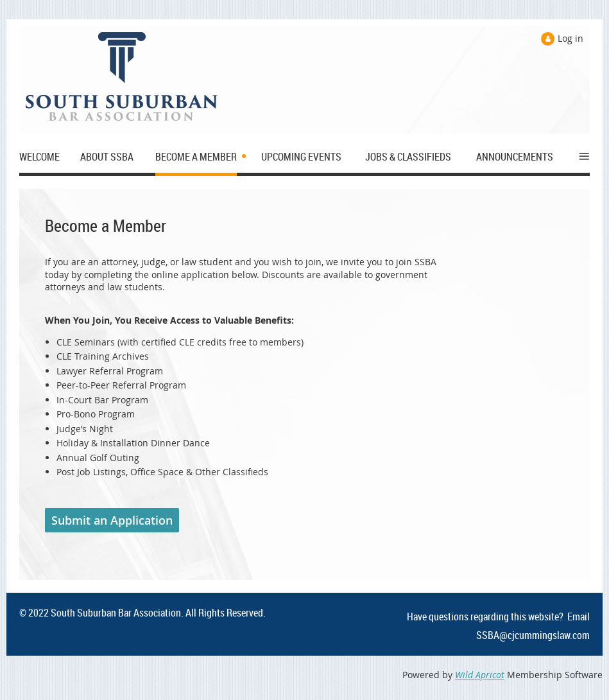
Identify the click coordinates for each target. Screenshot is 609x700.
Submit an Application (112, 520)
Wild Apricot (480, 675)
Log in (570, 38)
